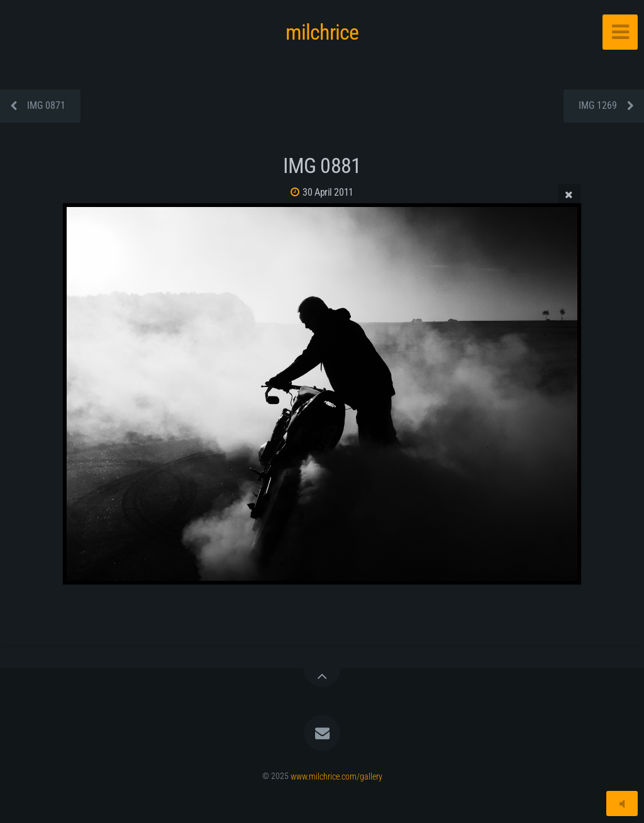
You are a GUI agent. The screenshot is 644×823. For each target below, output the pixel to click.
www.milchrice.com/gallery (336, 776)
